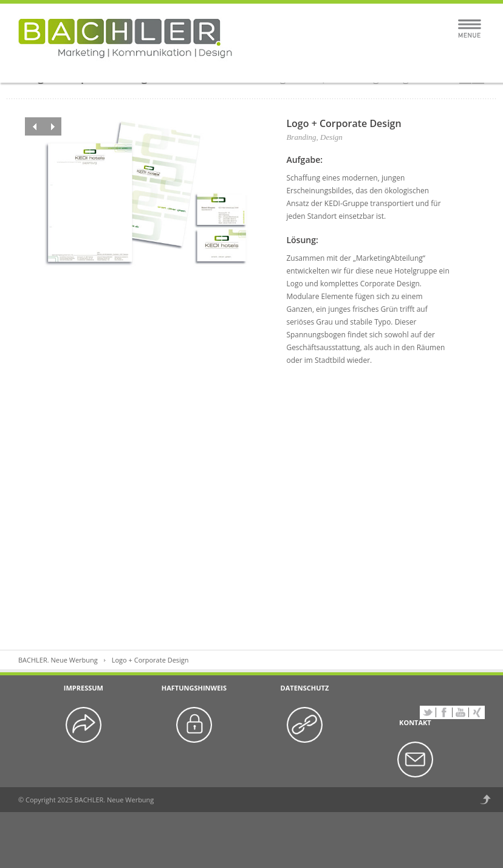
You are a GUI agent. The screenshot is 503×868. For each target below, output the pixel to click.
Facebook (444, 712)
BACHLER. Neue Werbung (58, 660)
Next (52, 126)
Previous (34, 126)
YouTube (460, 712)
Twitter (428, 712)
